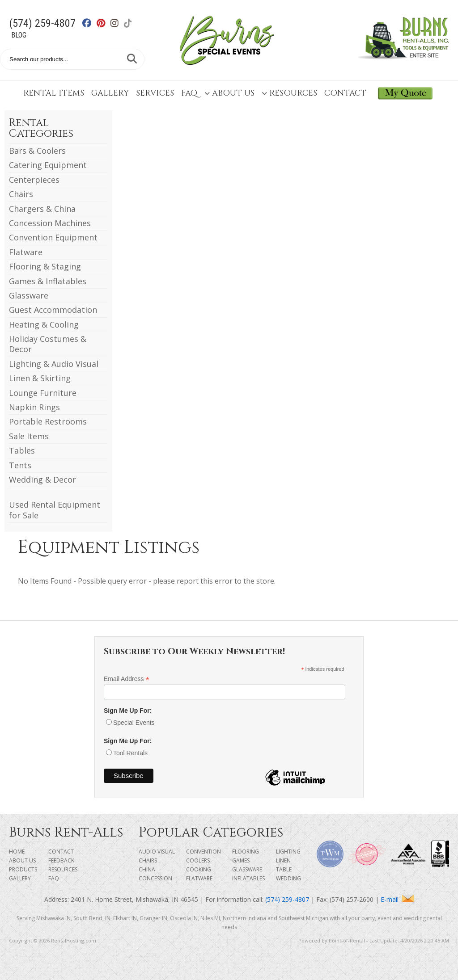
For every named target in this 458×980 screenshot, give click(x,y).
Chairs (21, 194)
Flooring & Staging (45, 266)
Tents (20, 465)
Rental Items (54, 93)
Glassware (29, 295)
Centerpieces (34, 180)
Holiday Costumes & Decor (48, 344)
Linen (283, 860)
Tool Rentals (130, 753)
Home (17, 852)
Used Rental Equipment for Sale (55, 510)
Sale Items (29, 436)
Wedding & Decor (42, 479)
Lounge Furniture (43, 393)
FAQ (189, 93)
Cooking (199, 869)
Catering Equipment (48, 165)
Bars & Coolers (37, 151)
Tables (22, 450)
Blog (19, 35)
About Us (229, 93)
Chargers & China (42, 209)
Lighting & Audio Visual (54, 364)
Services (155, 93)
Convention (204, 852)
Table (284, 869)
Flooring (246, 852)
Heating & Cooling (44, 324)
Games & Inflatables (48, 281)
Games (241, 860)
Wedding (288, 878)
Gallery (110, 93)
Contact (345, 93)
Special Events (134, 723)
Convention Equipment (53, 237)
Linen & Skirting (40, 378)
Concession (155, 878)
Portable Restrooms (48, 421)
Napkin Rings (34, 407)
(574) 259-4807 (42, 23)
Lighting (288, 852)
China (147, 869)
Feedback (61, 860)
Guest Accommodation (53, 310)
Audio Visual (157, 852)
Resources (289, 93)
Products (23, 869)
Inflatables (248, 878)
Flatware (26, 252)
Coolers (198, 860)
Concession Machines (50, 223)
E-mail (397, 899)
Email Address (127, 679)
